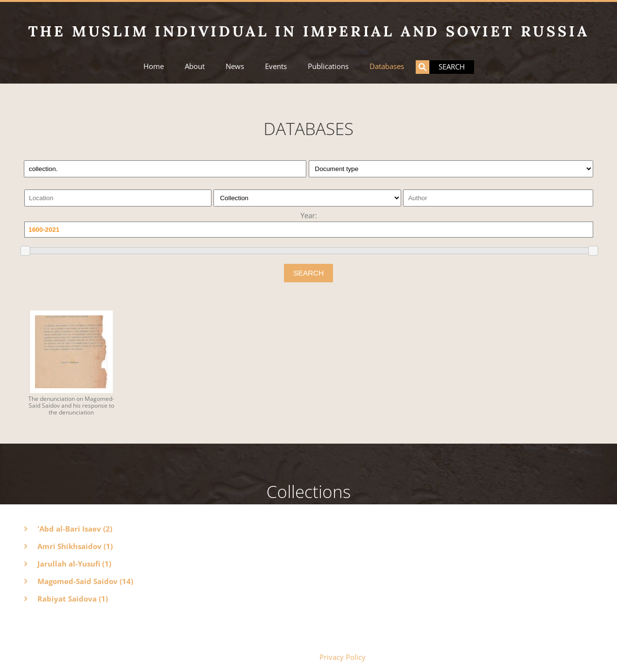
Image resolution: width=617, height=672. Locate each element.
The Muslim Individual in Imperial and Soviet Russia (309, 31)
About (195, 66)
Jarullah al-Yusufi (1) (74, 564)
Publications (328, 66)
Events (276, 66)
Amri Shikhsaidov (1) (75, 546)
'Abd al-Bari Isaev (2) (75, 529)
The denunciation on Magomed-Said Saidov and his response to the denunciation (71, 406)
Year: (309, 215)
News (235, 66)
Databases (387, 66)
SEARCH (308, 273)
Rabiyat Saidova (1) (73, 599)
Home (154, 66)
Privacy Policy (343, 657)
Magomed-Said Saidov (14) (85, 581)
